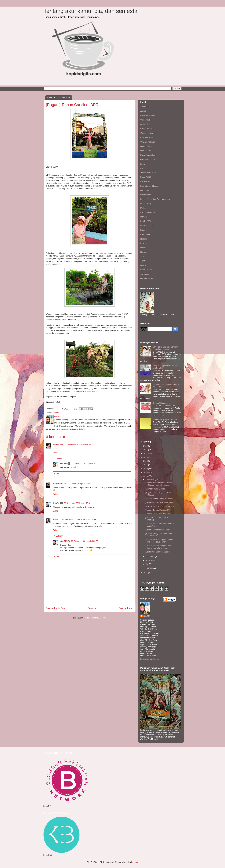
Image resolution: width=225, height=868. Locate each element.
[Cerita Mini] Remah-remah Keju (159, 502)
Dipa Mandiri (146, 151)
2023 (146, 457)
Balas (56, 453)
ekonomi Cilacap (148, 159)
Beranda (92, 608)
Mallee (143, 208)
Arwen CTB (58, 484)
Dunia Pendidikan (148, 155)
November (150, 557)
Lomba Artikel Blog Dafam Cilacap (155, 199)
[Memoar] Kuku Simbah (155, 489)
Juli (147, 564)
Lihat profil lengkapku (150, 659)
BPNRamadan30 (148, 115)
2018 (146, 476)
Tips (142, 256)
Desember (150, 479)
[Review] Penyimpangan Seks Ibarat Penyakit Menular (158, 547)
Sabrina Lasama (61, 520)
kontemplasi (146, 195)
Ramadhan (145, 234)
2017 (146, 573)
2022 (146, 461)
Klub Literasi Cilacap (149, 186)
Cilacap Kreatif (147, 137)
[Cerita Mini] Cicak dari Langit (158, 552)
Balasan (59, 458)
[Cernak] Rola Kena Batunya (157, 514)
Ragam (56, 413)
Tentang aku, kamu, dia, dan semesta (91, 11)
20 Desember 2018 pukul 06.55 (78, 445)
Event (143, 164)
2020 (146, 469)
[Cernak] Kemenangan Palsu (157, 530)
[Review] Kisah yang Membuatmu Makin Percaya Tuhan (160, 541)
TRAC (143, 261)
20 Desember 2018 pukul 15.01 (77, 503)
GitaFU (64, 463)
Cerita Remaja (147, 133)
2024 (146, 453)
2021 (146, 465)
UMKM (143, 265)
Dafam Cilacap (147, 146)
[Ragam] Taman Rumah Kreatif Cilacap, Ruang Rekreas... (158, 484)
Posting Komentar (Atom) (95, 618)
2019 (146, 472)
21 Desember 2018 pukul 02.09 (82, 520)
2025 (146, 450)
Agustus (149, 560)
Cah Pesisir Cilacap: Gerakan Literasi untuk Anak (165, 348)
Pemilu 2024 (146, 221)
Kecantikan (145, 182)
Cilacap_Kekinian (148, 142)
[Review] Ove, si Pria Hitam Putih (159, 506)
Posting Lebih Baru (56, 608)
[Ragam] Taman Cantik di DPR (158, 510)
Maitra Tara (58, 445)
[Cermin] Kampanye (161, 403)
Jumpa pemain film (148, 173)
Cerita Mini (145, 124)
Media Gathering (148, 212)
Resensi (144, 243)
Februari (149, 568)
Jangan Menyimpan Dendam (165, 419)
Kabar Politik (146, 177)
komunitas (145, 190)
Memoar (144, 217)
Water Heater (146, 270)
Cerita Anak (145, 120)
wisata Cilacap (147, 278)
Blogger (135, 862)
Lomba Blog (146, 204)
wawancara (145, 274)
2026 (146, 446)
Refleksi (144, 239)
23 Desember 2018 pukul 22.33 (85, 541)
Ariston (143, 111)
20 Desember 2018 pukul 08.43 (78, 484)
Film (142, 168)
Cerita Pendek (146, 129)
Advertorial (145, 107)
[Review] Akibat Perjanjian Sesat (159, 499)
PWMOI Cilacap (147, 226)
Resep (143, 248)
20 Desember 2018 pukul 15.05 (85, 463)
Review (144, 252)
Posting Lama (126, 608)
